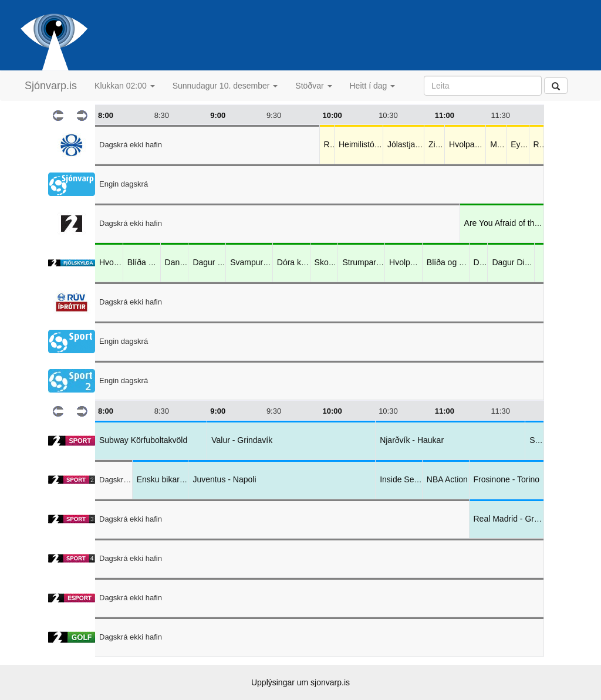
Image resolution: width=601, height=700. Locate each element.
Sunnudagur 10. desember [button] (225, 86)
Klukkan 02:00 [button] (125, 86)
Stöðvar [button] (313, 86)
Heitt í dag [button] (373, 86)
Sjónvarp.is (51, 86)
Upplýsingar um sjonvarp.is (300, 682)
